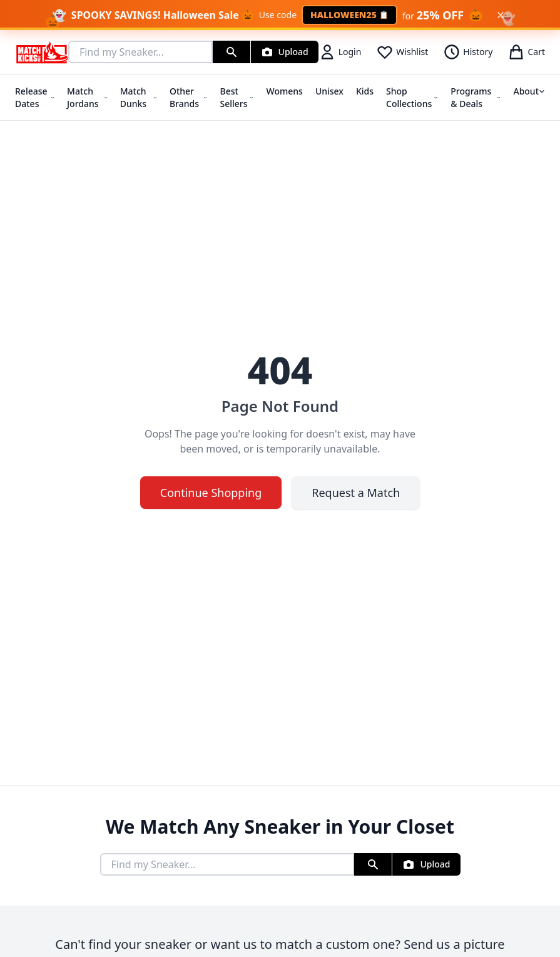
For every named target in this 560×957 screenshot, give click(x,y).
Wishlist (402, 52)
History (468, 52)
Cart (526, 52)
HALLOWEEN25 (349, 15)
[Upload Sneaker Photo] (285, 52)
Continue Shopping (211, 493)
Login (340, 52)
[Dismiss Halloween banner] (501, 15)
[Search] (232, 52)
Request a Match (356, 493)
